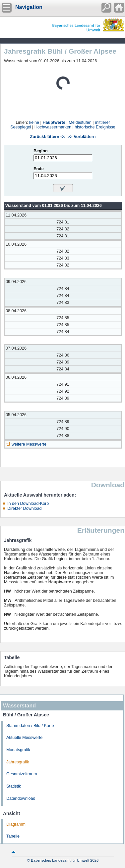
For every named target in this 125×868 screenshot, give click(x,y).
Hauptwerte (54, 122)
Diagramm (16, 824)
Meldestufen (80, 122)
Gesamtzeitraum (22, 774)
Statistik (14, 786)
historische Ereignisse (95, 127)
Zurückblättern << (48, 137)
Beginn (41, 151)
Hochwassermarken (53, 127)
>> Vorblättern (82, 137)
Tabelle (13, 836)
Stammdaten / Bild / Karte (30, 726)
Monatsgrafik (18, 750)
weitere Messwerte (29, 444)
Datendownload (21, 798)
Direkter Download (25, 508)
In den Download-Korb (28, 504)
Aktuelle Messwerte (24, 738)
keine (34, 122)
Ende (39, 169)
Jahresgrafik (18, 762)
